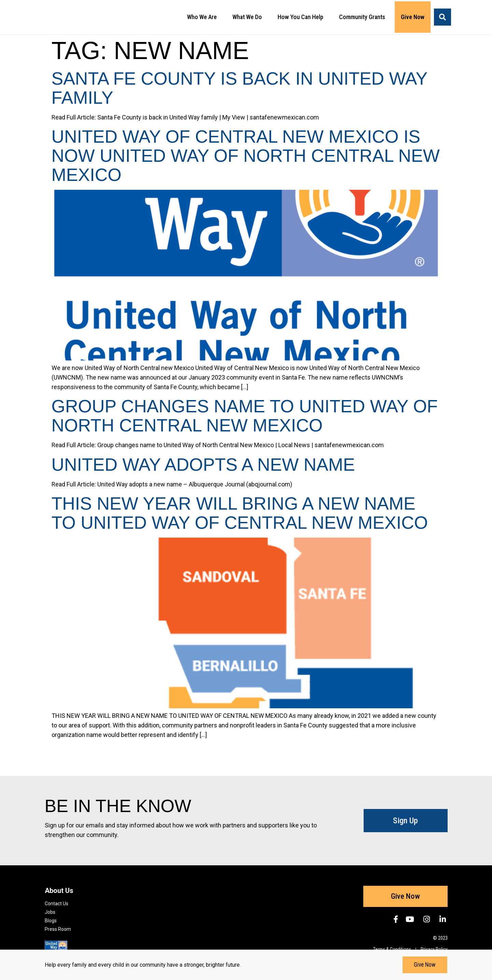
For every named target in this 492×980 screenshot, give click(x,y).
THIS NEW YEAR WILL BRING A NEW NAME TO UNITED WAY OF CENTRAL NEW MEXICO (240, 513)
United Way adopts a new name (203, 465)
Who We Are (204, 17)
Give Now (413, 17)
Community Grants (364, 17)
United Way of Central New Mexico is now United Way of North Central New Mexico (246, 156)
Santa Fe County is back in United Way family (240, 88)
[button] (442, 17)
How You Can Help (302, 17)
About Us (59, 891)
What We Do (249, 17)
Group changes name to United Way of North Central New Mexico (245, 416)
